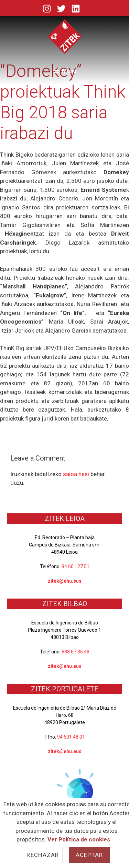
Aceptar (89, 855)
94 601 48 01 (71, 737)
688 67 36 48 (76, 652)
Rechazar (43, 855)
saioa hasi (76, 474)
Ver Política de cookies (79, 839)
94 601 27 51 (76, 566)
